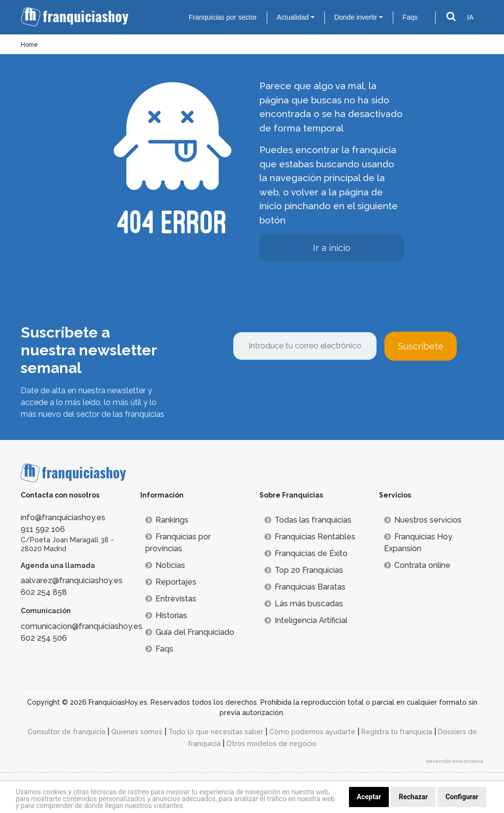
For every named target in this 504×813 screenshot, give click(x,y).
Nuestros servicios (423, 520)
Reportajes (171, 582)
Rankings (167, 520)
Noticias (165, 565)
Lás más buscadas (304, 604)
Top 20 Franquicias (304, 570)
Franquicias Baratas (305, 587)
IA (470, 17)
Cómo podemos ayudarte (312, 732)
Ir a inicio (332, 248)
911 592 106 (43, 529)
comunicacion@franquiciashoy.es (81, 626)
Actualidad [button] (293, 17)
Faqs (410, 17)
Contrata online (417, 565)
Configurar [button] (462, 797)
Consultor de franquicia (66, 732)
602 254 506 (44, 638)
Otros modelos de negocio (271, 744)
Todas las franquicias (308, 520)
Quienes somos (137, 732)
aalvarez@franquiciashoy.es (72, 580)
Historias (166, 615)
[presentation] (308, 387)
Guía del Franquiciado (190, 632)
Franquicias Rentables (310, 537)
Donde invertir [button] (356, 17)
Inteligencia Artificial (306, 620)
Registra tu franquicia (397, 732)
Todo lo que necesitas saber (216, 732)
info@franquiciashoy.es (63, 517)
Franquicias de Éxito (306, 553)
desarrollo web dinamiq (455, 761)
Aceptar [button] (369, 797)
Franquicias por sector (223, 17)
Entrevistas (171, 599)
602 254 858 (44, 592)
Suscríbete (421, 346)
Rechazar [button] (413, 797)
